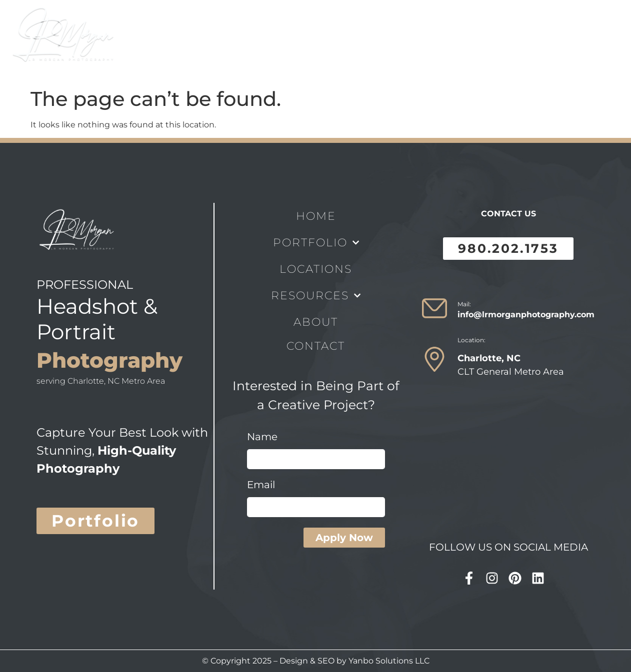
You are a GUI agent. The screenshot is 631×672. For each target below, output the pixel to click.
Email (261, 485)
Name (262, 437)
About (402, 41)
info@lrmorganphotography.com (526, 315)
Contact (450, 41)
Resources (342, 41)
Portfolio (205, 41)
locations (272, 41)
